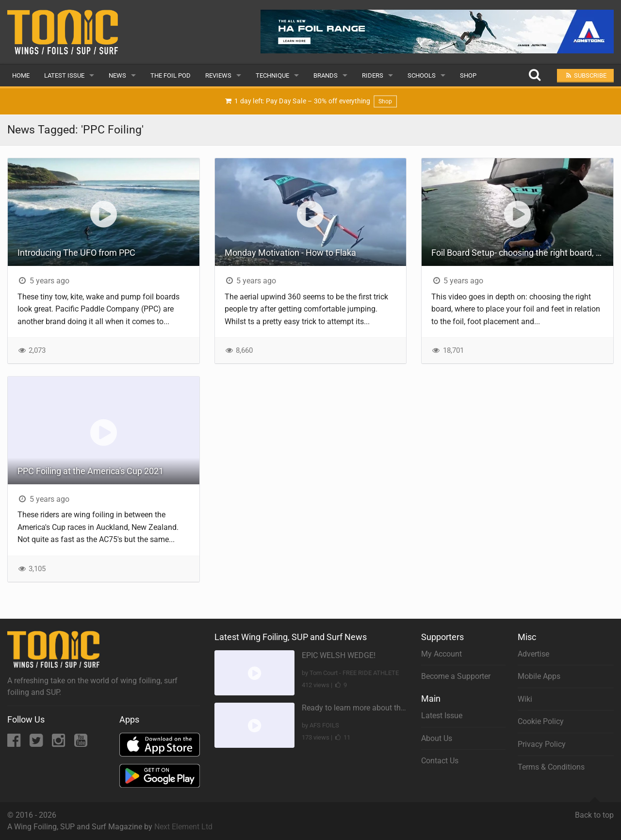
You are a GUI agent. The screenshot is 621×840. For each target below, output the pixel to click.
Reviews (218, 75)
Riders (373, 75)
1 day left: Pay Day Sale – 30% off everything (310, 102)
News (117, 75)
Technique (272, 75)
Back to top (594, 811)
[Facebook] (15, 743)
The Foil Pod (171, 75)
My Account (441, 654)
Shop (468, 75)
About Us (437, 738)
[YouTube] (81, 743)
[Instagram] (59, 743)
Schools (422, 75)
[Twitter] (37, 743)
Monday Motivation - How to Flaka (290, 253)
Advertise (533, 654)
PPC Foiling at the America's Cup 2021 (90, 471)
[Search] (534, 75)
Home (21, 75)
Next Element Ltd (183, 827)
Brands (326, 75)
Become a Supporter (456, 676)
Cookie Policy (541, 721)
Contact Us (440, 761)
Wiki (525, 699)
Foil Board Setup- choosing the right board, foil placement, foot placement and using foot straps (522, 253)
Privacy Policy (542, 744)
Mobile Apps (539, 676)
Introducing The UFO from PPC (76, 253)
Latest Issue (64, 75)
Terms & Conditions (551, 767)
